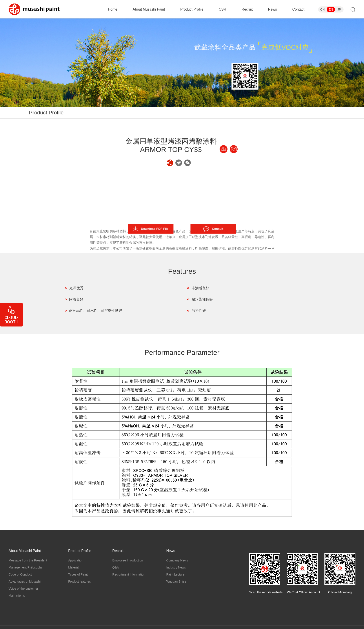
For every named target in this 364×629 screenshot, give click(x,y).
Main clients (17, 596)
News (273, 9)
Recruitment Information (129, 574)
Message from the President (28, 560)
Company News (177, 560)
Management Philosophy (25, 567)
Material (254, 113)
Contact (298, 9)
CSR (222, 9)
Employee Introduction (128, 560)
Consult (213, 229)
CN (322, 9)
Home (113, 9)
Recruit (247, 9)
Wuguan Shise (176, 581)
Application (229, 113)
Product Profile (192, 9)
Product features (314, 113)
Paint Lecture (176, 574)
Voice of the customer (23, 589)
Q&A (116, 567)
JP (339, 9)
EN (331, 9)
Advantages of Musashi (25, 581)
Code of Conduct (20, 574)
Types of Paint (281, 113)
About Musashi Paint (149, 9)
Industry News (176, 567)
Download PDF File (151, 229)
